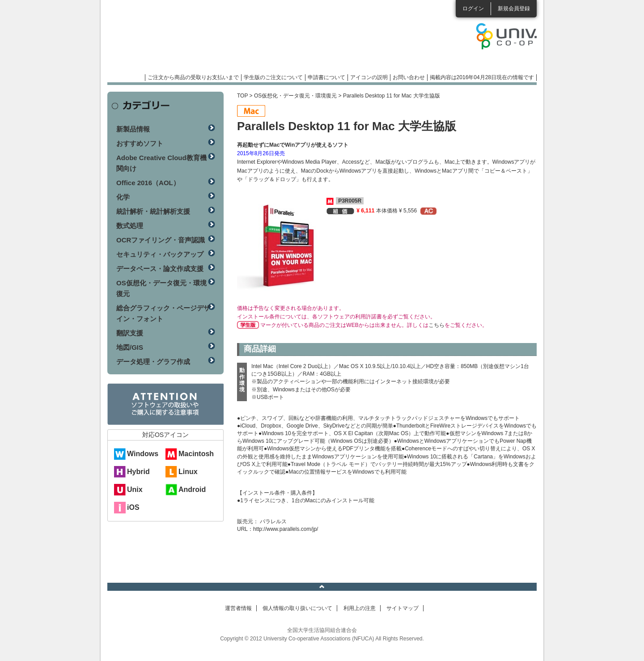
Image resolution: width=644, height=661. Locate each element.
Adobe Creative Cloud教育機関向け (161, 163)
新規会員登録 (514, 8)
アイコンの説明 (369, 77)
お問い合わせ (409, 77)
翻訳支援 (130, 333)
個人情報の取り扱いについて (297, 608)
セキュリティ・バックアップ (160, 254)
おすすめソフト (140, 143)
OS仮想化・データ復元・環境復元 (295, 96)
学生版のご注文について (273, 77)
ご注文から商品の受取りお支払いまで (193, 77)
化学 (123, 197)
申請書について (326, 77)
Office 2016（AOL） (148, 183)
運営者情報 (238, 608)
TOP (242, 96)
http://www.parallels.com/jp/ (286, 529)
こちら (436, 325)
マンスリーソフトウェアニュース (202, 40)
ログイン (473, 8)
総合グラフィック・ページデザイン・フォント (163, 313)
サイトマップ (402, 608)
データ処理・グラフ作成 (153, 362)
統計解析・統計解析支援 (153, 211)
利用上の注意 (360, 608)
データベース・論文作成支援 (160, 269)
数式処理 (130, 226)
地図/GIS (130, 347)
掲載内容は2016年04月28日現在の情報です (482, 77)
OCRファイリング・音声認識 (161, 240)
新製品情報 (133, 129)
